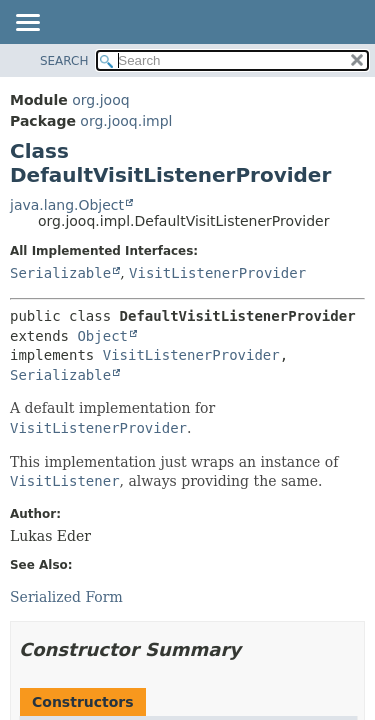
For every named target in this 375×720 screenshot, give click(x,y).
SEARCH (64, 61)
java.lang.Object (67, 205)
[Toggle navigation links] (27, 24)
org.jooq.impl (126, 121)
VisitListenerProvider (217, 273)
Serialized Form (66, 597)
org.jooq (100, 100)
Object (102, 336)
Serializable (60, 273)
